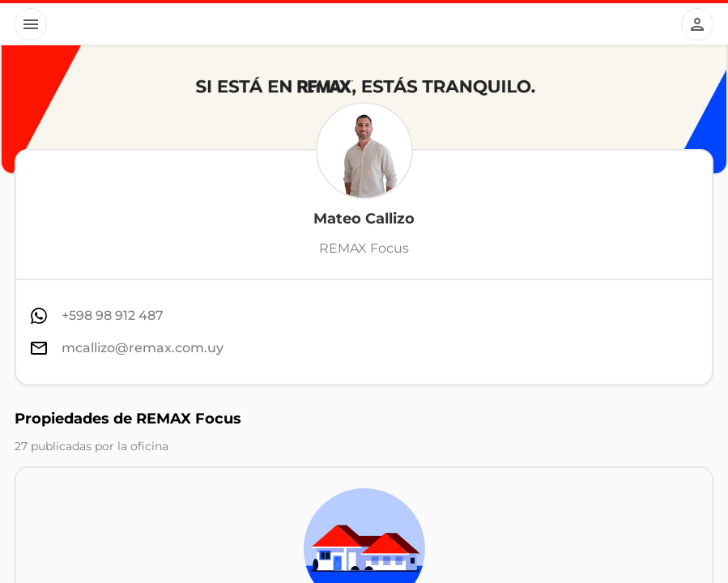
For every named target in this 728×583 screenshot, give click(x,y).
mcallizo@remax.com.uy (143, 348)
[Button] (31, 24)
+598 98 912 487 (113, 315)
